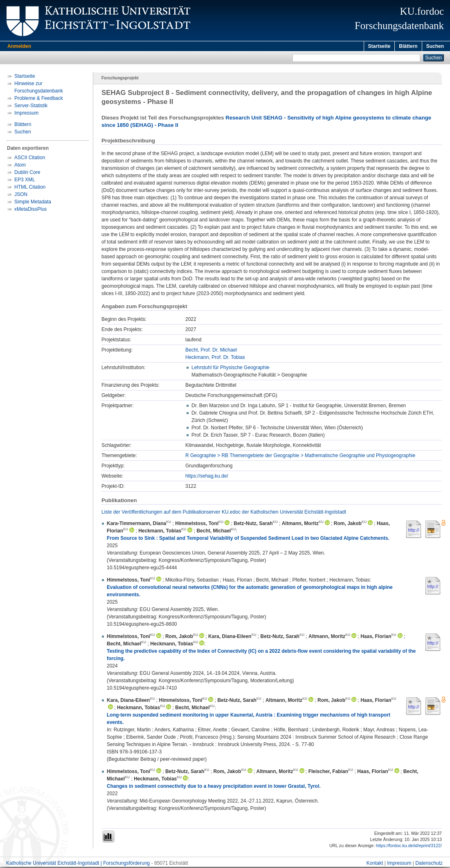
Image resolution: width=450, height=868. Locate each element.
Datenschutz (429, 864)
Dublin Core (27, 174)
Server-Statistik (31, 107)
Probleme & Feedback (39, 99)
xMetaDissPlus (30, 210)
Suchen (435, 46)
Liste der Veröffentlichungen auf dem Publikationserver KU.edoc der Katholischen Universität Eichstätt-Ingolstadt (224, 513)
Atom (20, 166)
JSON (21, 196)
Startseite (379, 46)
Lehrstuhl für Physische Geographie (231, 369)
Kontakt (375, 864)
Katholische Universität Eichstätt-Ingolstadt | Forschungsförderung (78, 864)
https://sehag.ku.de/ (207, 477)
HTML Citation (30, 188)
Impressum (26, 114)
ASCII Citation (30, 159)
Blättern (408, 46)
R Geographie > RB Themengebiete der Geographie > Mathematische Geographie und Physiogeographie (300, 457)
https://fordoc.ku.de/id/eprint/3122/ (409, 847)
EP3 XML (25, 181)
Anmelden (19, 46)
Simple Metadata (33, 203)
